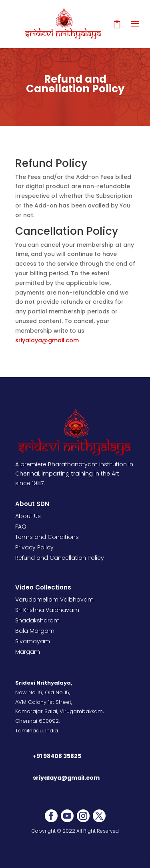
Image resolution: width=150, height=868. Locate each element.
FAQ (21, 526)
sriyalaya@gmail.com (47, 340)
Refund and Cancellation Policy (60, 558)
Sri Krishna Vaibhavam (47, 610)
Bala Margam (35, 631)
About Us (28, 516)
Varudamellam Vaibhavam (54, 600)
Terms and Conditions (47, 537)
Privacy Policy (34, 547)
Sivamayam (33, 641)
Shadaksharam (37, 620)
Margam (28, 652)
